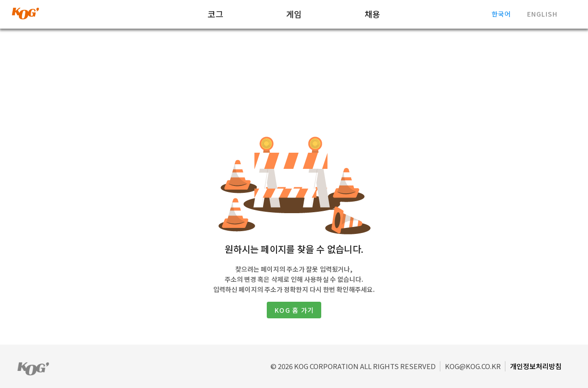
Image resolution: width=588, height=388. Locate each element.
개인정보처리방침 (536, 366)
